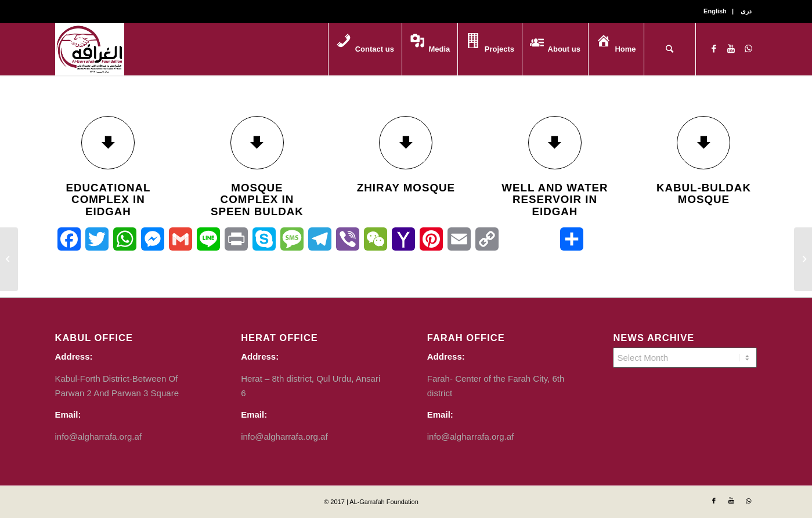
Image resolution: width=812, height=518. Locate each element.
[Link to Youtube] (731, 49)
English (715, 11)
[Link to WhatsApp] (749, 49)
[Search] (670, 49)
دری (746, 11)
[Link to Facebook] (714, 49)
